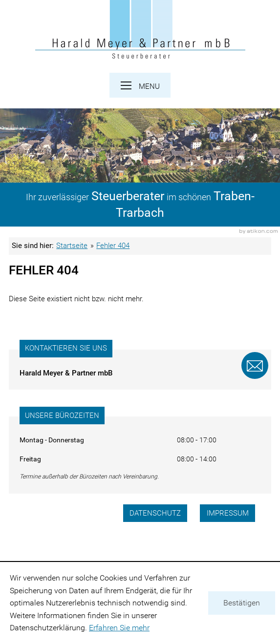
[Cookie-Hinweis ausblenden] (242, 603)
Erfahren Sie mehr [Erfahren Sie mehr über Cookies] (119, 628)
